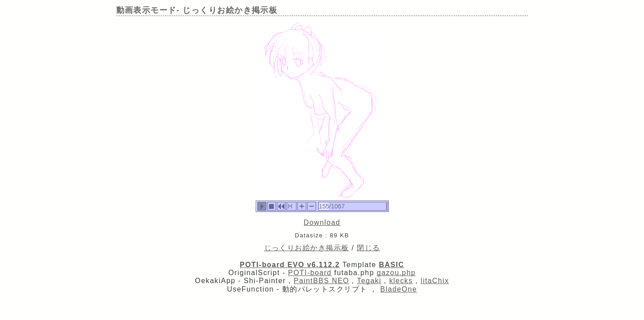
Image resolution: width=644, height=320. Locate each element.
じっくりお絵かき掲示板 (307, 248)
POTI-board (310, 273)
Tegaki (369, 281)
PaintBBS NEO (322, 281)
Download (322, 222)
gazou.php (396, 273)
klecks (401, 281)
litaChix (435, 281)
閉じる (368, 248)
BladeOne (399, 289)
